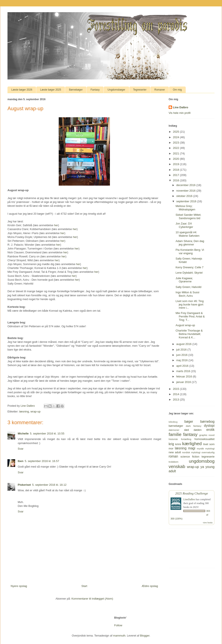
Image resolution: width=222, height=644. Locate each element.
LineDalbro (189, 499)
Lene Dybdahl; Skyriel (189, 273)
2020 (176, 159)
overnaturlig (208, 452)
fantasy (190, 434)
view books (208, 523)
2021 (176, 153)
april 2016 (183, 366)
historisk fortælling (180, 439)
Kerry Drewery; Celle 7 (189, 267)
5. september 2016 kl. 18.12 (49, 485)
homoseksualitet (204, 439)
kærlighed (192, 444)
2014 (176, 394)
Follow (118, 625)
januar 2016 (184, 382)
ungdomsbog (202, 461)
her (75, 229)
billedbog (173, 422)
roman (173, 456)
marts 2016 (184, 371)
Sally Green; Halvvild (188, 287)
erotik (210, 430)
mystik (200, 448)
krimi (178, 444)
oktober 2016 (185, 196)
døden (198, 430)
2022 (176, 148)
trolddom (173, 462)
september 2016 (187, 201)
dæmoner (174, 430)
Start (84, 586)
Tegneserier (140, 90)
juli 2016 (182, 350)
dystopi (209, 426)
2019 (176, 164)
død (186, 430)
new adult (175, 452)
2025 (176, 132)
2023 (176, 143)
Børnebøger (76, 90)
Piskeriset (24, 485)
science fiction (190, 457)
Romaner (160, 90)
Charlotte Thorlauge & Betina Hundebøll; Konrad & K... (189, 334)
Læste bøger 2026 (22, 90)
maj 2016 (182, 360)
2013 (176, 400)
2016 (176, 180)
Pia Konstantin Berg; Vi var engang (190, 252)
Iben (21, 461)
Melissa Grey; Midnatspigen (185, 208)
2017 (176, 175)
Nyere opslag (19, 586)
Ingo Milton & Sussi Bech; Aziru (187, 294)
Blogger (145, 636)
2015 (176, 389)
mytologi (210, 448)
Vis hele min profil (180, 113)
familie (175, 434)
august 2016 (184, 344)
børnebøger (176, 426)
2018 (176, 170)
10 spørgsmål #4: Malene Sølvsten (187, 234)
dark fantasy (194, 426)
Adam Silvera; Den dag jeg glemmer (190, 243)
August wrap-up (185, 325)
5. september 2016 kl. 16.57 (42, 461)
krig (171, 444)
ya (202, 467)
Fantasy (95, 90)
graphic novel (207, 435)
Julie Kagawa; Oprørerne (184, 280)
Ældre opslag (150, 586)
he (55, 225)
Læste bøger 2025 (51, 90)
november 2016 (186, 191)
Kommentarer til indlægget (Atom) (92, 599)
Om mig (177, 90)
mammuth (119, 636)
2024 (176, 137)
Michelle (23, 433)
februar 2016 (185, 376)
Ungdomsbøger (116, 90)
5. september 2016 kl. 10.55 (47, 433)
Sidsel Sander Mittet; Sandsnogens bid (188, 216)
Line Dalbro (181, 107)
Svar (21, 449)
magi (192, 448)
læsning (24, 411)
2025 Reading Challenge (192, 493)
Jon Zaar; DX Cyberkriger (184, 225)
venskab (177, 466)
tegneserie (208, 457)
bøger (189, 422)
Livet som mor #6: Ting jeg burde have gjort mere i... (190, 304)
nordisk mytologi (191, 452)
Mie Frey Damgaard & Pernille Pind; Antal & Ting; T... (190, 316)
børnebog (207, 422)
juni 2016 (182, 355)
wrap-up (36, 411)
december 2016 (186, 185)
